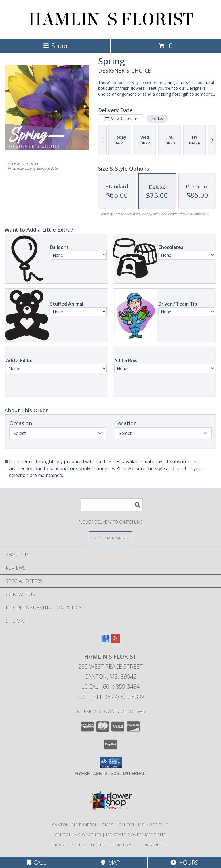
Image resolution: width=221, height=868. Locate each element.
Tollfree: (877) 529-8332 (111, 697)
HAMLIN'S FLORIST (110, 19)
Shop (55, 46)
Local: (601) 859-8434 (110, 687)
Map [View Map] (110, 862)
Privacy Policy (69, 845)
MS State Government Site (136, 835)
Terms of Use (154, 845)
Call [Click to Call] (37, 862)
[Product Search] (112, 505)
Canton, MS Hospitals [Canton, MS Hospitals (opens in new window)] (144, 825)
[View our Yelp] (116, 641)
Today (157, 118)
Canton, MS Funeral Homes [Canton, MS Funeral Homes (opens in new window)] (83, 825)
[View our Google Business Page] (105, 641)
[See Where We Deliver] (110, 538)
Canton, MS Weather (78, 835)
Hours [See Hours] (184, 862)
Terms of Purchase (112, 845)
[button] (111, 763)
